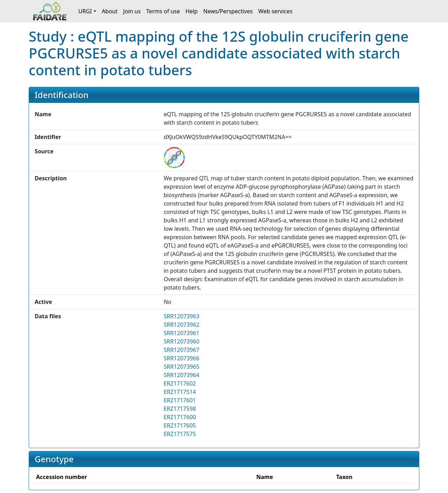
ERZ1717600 (180, 417)
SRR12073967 (182, 350)
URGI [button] (85, 11)
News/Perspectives (228, 11)
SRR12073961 (182, 333)
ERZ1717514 (180, 392)
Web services (275, 11)
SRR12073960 (182, 341)
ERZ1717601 (180, 400)
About (110, 11)
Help (192, 11)
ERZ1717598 (180, 409)
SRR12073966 (182, 358)
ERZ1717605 (180, 425)
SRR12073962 (182, 325)
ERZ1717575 (180, 434)
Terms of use (163, 11)
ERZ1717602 (180, 383)
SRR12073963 (182, 316)
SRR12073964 (182, 375)
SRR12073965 (182, 367)
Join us (132, 11)
